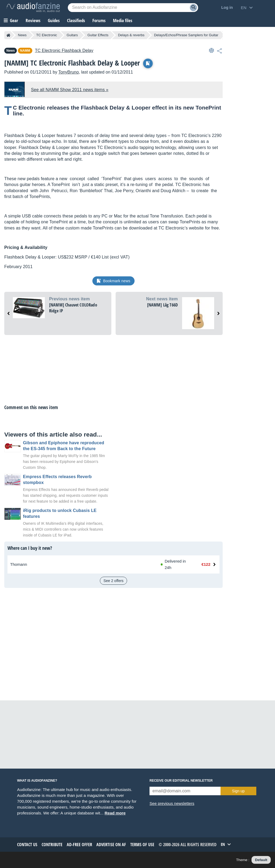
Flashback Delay (64, 51)
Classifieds (76, 20)
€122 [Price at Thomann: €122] (206, 564)
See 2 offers (113, 581)
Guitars (72, 35)
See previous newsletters (172, 803)
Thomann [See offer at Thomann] (19, 564)
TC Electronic (47, 35)
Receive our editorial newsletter (181, 781)
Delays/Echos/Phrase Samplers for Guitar (186, 35)
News (22, 35)
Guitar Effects (98, 35)
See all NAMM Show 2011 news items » (70, 90)
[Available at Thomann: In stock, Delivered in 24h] (175, 564)
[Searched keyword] (133, 8)
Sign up (238, 791)
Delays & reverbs (131, 35)
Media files (123, 20)
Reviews (33, 20)
